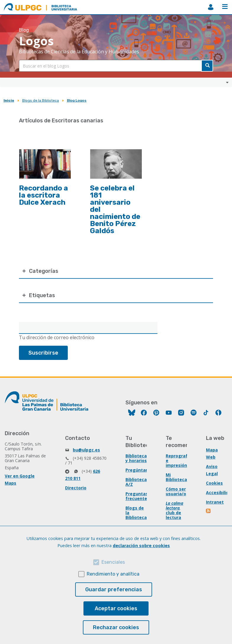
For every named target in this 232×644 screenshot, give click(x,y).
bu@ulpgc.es (86, 450)
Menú (225, 7)
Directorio (76, 488)
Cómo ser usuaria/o (176, 491)
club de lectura (173, 515)
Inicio (9, 100)
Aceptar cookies (116, 608)
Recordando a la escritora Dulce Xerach (43, 195)
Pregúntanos (139, 470)
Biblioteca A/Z (136, 482)
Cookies (214, 483)
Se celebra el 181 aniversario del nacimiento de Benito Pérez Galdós (115, 209)
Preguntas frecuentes (137, 496)
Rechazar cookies (116, 627)
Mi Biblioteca (176, 477)
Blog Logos (77, 100)
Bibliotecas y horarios (137, 458)
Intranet (215, 502)
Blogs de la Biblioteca (41, 100)
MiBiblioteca (211, 7)
